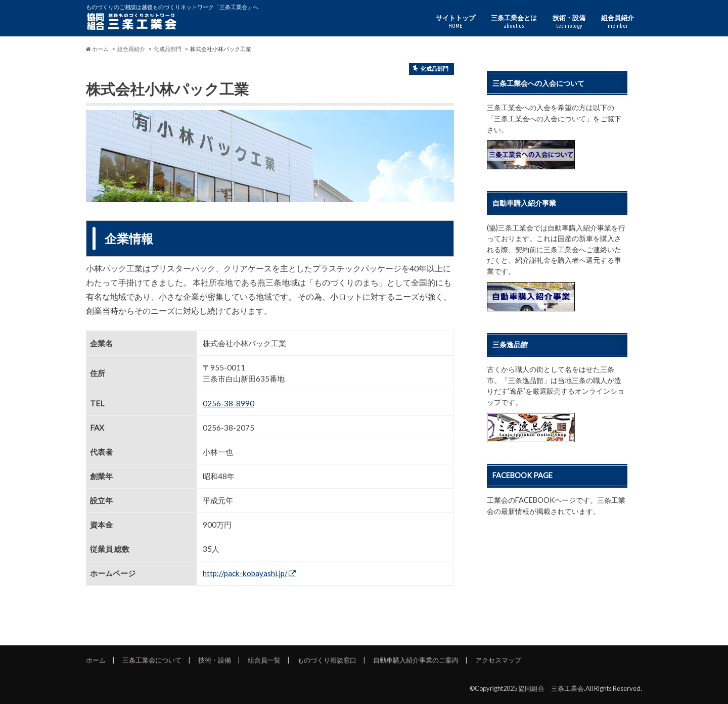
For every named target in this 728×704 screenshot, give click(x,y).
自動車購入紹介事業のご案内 (416, 660)
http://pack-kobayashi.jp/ (245, 573)
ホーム (96, 660)
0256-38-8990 (229, 403)
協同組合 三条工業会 (551, 688)
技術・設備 (569, 21)
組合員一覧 (264, 660)
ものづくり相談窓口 (327, 660)
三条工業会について (152, 660)
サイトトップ (456, 21)
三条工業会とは (514, 21)
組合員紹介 (618, 21)
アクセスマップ (498, 660)
